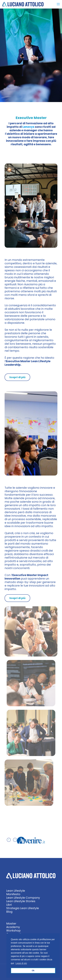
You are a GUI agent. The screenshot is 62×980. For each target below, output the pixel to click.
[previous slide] (9, 840)
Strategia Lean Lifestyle (23, 908)
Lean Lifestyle (16, 891)
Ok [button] (33, 970)
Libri (9, 905)
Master (11, 924)
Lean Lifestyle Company (23, 898)
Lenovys (28, 127)
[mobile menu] (58, 4)
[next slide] (15, 840)
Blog (9, 912)
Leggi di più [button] (21, 963)
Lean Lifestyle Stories (21, 901)
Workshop (13, 931)
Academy (13, 927)
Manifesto (13, 894)
